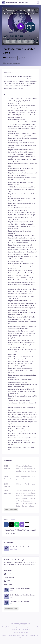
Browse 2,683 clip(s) (11, 609)
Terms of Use (6, 635)
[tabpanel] (20, 263)
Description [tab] (8, 73)
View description (10, 58)
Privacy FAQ (25, 635)
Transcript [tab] (8, 461)
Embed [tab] (12, 520)
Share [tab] (6, 520)
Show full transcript (11, 510)
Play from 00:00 (10, 534)
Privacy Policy (15, 635)
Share (22, 58)
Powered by (20, 624)
